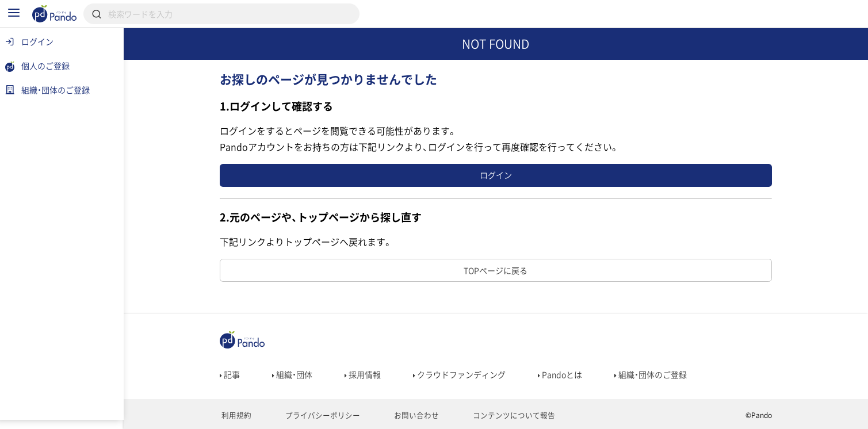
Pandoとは (561, 374)
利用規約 (236, 415)
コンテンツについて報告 (500, 415)
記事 (232, 374)
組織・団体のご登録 (652, 374)
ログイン (498, 175)
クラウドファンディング (460, 374)
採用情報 (364, 374)
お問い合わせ (408, 415)
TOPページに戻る (497, 270)
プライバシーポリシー (318, 415)
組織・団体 (293, 374)
